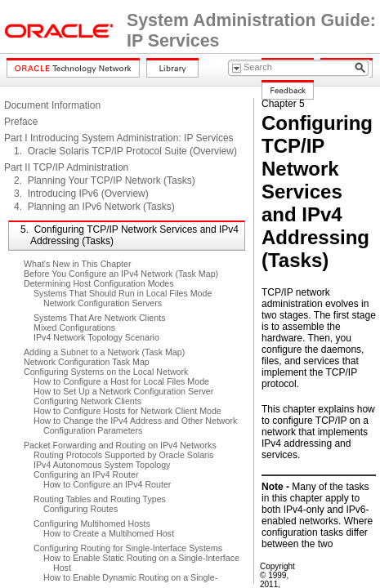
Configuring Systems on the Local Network (106, 372)
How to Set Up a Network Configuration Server (123, 391)
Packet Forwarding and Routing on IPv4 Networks (120, 445)
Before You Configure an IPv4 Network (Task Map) (121, 274)
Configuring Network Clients (87, 401)
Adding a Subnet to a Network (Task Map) (104, 352)
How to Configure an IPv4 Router (107, 484)
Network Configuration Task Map (87, 362)
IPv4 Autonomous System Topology (102, 465)
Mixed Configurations (74, 327)
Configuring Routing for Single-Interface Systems (128, 548)
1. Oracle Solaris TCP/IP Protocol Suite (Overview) (125, 151)
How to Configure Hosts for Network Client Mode (127, 411)
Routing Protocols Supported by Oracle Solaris (123, 455)
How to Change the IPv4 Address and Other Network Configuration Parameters (135, 425)
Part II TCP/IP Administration (66, 167)
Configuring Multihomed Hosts (92, 523)
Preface (21, 122)
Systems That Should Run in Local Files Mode (123, 293)
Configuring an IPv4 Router (86, 474)
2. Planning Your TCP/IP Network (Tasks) (105, 180)
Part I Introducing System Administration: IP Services (119, 138)
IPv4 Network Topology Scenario (96, 337)
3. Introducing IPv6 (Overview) (81, 194)
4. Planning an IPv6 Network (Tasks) (94, 207)
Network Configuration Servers (103, 303)
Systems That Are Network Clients (99, 318)
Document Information (52, 105)
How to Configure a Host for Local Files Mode (121, 381)
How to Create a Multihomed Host (109, 533)
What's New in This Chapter (78, 264)
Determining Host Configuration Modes (99, 283)
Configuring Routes (80, 509)
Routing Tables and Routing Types (100, 499)
